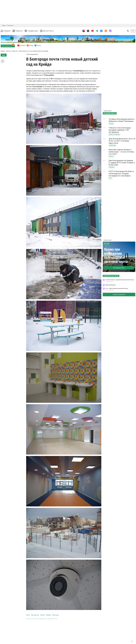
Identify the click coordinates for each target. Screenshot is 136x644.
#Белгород (55, 615)
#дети (28, 615)
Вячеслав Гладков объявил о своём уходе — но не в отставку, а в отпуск (121, 152)
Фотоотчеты (47, 31)
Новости (18, 31)
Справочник (31, 31)
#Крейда (48, 615)
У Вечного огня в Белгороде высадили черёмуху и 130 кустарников (120, 130)
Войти (133, 31)
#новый (42, 615)
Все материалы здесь (119, 268)
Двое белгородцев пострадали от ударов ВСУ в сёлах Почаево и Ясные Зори (122, 163)
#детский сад (35, 615)
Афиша (4, 25)
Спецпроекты (10, 25)
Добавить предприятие (119, 295)
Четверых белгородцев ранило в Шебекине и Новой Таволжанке (122, 120)
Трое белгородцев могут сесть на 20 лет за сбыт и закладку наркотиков (122, 141)
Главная (6, 31)
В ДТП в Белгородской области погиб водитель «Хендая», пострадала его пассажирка (121, 173)
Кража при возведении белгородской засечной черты (116, 256)
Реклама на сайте (108, 111)
